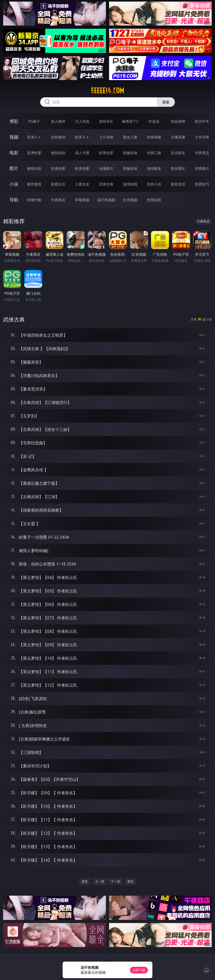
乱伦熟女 (178, 153)
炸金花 (154, 121)
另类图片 (202, 168)
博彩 (14, 121)
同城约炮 (34, 200)
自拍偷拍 (58, 137)
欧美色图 (82, 168)
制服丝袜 (130, 153)
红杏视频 (130, 200)
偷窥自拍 (34, 168)
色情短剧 (154, 200)
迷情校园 (130, 184)
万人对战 (82, 121)
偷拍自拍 (58, 153)
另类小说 (154, 184)
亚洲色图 (58, 168)
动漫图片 (106, 168)
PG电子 (34, 121)
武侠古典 (106, 184)
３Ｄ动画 (106, 137)
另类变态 (202, 153)
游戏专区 (106, 121)
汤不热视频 (106, 200)
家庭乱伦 (58, 184)
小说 (14, 184)
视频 (14, 137)
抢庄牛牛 (202, 121)
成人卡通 (82, 153)
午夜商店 (58, 200)
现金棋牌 (178, 121)
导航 (14, 200)
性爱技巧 (202, 184)
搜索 (166, 102)
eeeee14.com (107, 91)
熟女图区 (178, 168)
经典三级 (154, 153)
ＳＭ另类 (202, 137)
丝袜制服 (154, 137)
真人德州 (58, 121)
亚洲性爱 (34, 153)
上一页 (100, 881)
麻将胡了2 (130, 121)
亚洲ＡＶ (34, 137)
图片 (14, 168)
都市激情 (34, 184)
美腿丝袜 (130, 168)
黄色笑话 (178, 184)
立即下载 (139, 970)
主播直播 (178, 137)
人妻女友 (82, 184)
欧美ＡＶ (82, 137)
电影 (14, 153)
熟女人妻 (130, 137)
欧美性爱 (106, 153)
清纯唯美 (154, 168)
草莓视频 (82, 200)
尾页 (130, 881)
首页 (85, 881)
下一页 (115, 881)
